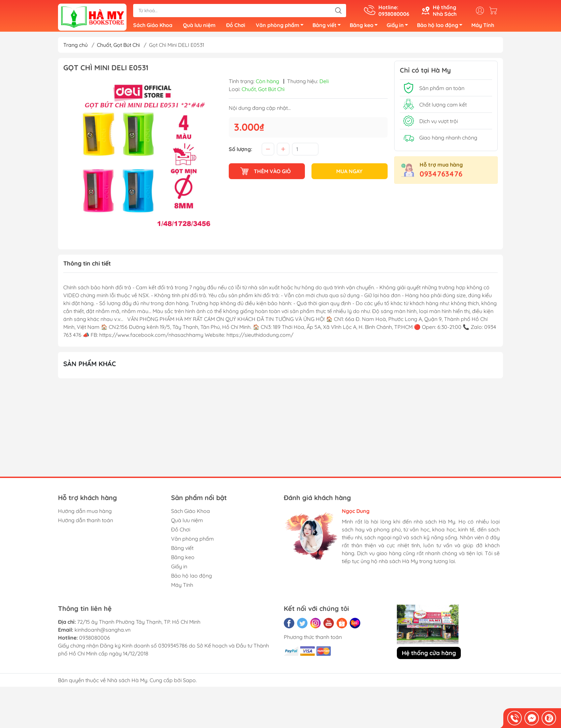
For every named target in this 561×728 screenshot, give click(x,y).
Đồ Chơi (236, 26)
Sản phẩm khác (90, 366)
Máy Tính (483, 26)
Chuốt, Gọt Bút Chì (118, 47)
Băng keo (366, 27)
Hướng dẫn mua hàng (85, 514)
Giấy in (399, 27)
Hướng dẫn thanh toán (86, 523)
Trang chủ (75, 47)
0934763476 (441, 176)
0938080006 (95, 640)
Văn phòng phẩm (281, 27)
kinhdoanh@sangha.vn (103, 632)
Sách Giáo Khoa (153, 26)
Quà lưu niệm (199, 26)
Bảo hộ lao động (442, 27)
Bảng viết (328, 27)
